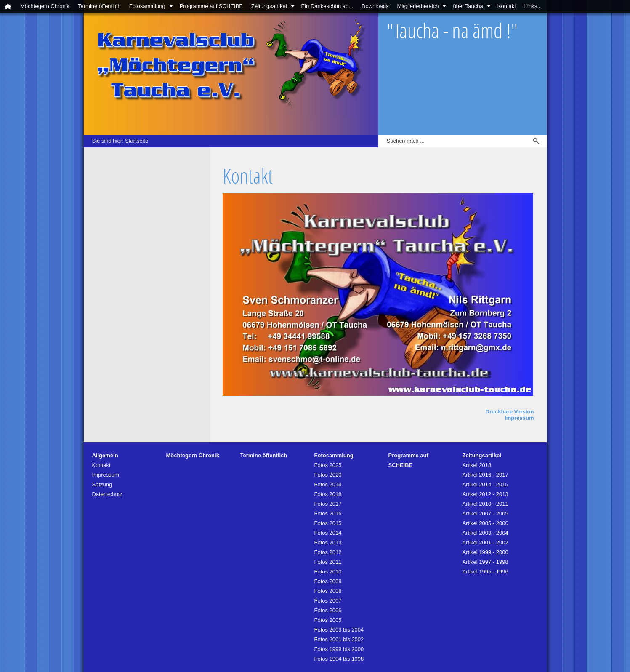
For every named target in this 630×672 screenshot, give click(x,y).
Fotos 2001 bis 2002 (339, 639)
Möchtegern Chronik (45, 6)
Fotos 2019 (328, 484)
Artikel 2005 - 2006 (485, 523)
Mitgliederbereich (418, 6)
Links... (533, 6)
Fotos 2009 (328, 581)
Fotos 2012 (328, 552)
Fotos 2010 (328, 572)
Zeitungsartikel (269, 6)
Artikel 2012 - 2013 (485, 494)
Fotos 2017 (328, 504)
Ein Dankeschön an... (327, 6)
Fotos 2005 (328, 620)
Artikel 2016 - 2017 (485, 475)
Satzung (102, 484)
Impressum (519, 418)
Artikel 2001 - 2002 (485, 543)
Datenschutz (107, 494)
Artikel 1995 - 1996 (485, 572)
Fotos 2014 (328, 533)
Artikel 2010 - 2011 (485, 504)
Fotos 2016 (328, 513)
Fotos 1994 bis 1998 (339, 659)
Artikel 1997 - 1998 (485, 562)
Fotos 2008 (328, 591)
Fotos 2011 (328, 562)
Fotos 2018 (328, 494)
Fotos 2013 (328, 543)
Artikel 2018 (477, 465)
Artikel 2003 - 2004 (485, 533)
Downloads (375, 6)
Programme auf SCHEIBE (211, 6)
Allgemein (105, 455)
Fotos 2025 (328, 465)
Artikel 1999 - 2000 (485, 552)
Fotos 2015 (328, 523)
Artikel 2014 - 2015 (485, 484)
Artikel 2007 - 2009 (485, 513)
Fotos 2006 (328, 610)
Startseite (137, 141)
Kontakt (507, 6)
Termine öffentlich (99, 6)
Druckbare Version (510, 412)
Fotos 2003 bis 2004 (339, 630)
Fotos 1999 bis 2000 (339, 649)
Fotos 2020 (328, 475)
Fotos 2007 (328, 601)
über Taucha (468, 6)
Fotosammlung (147, 6)
